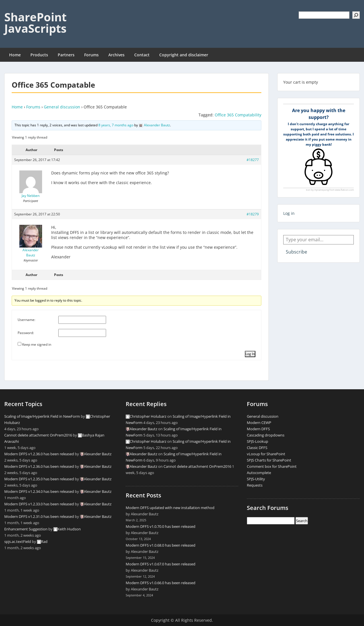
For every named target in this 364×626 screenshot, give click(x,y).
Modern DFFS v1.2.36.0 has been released (39, 454)
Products (39, 55)
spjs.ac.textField (18, 541)
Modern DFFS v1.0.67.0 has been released (161, 564)
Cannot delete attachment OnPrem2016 (38, 435)
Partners (66, 55)
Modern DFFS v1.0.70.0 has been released (161, 526)
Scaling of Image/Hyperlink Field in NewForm (42, 416)
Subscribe (296, 252)
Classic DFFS (257, 448)
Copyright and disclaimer (184, 55)
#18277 (253, 160)
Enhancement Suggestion (26, 529)
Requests (255, 485)
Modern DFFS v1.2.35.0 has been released (39, 479)
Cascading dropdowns (266, 435)
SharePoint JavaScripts (35, 23)
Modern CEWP (259, 423)
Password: (26, 333)
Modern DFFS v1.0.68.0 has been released (161, 545)
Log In (250, 354)
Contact (142, 55)
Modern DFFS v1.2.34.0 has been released (39, 491)
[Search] (356, 15)
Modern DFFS (258, 429)
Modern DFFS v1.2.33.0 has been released (39, 504)
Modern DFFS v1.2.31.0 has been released (39, 516)
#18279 (253, 214)
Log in (289, 213)
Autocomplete (259, 473)
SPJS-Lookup (258, 441)
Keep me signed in (37, 344)
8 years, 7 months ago (116, 125)
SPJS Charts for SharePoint (269, 460)
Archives (116, 55)
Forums (91, 55)
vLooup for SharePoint (266, 454)
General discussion (62, 107)
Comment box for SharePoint (272, 466)
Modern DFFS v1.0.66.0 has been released (161, 583)
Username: (26, 320)
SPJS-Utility (256, 479)
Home (15, 55)
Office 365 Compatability (238, 115)
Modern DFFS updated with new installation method (170, 508)
